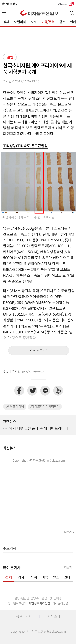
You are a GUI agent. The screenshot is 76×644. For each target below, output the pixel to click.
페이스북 (19, 391)
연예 (67, 577)
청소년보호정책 (17, 603)
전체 (9, 577)
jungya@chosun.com (32, 372)
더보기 (68, 532)
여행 (45, 577)
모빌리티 (20, 22)
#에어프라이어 (15, 407)
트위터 (32, 391)
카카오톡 (45, 391)
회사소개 (54, 617)
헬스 (62, 22)
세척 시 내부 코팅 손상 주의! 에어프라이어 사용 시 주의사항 (39, 429)
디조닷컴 (39, 13)
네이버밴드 (58, 391)
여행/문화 (48, 22)
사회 (34, 22)
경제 (6, 22)
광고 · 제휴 (24, 617)
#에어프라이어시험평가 (45, 407)
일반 (10, 57)
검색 (72, 13)
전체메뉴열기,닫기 (4, 13)
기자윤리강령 (60, 603)
